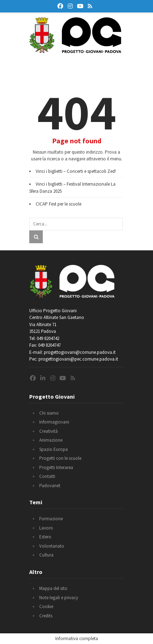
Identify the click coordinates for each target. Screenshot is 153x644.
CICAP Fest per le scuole (58, 204)
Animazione (51, 440)
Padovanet (50, 486)
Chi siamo (49, 413)
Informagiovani (54, 422)
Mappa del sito (53, 588)
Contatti (47, 476)
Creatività (49, 431)
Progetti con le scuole (60, 458)
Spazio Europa (53, 449)
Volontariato (52, 546)
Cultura (46, 555)
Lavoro (46, 528)
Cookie (46, 606)
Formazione (51, 519)
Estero (45, 537)
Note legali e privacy (59, 598)
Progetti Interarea (56, 467)
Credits (46, 616)
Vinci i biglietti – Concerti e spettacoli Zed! (76, 171)
